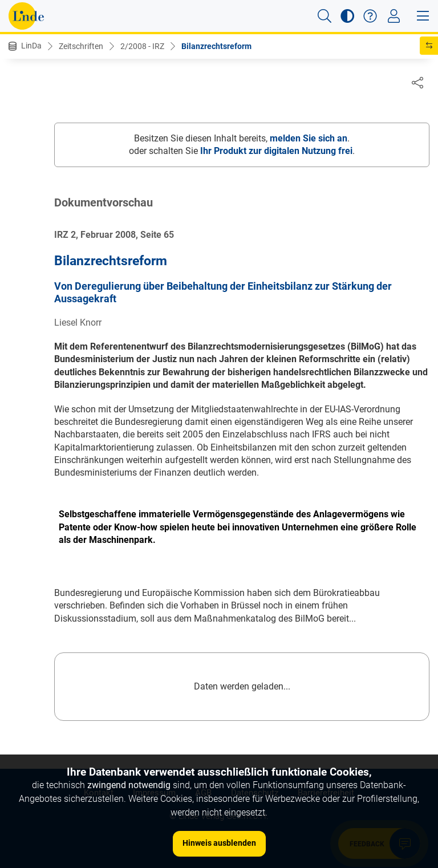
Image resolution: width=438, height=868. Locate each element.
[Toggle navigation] (394, 16)
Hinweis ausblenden (219, 843)
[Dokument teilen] (417, 82)
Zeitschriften (81, 46)
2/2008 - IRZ (142, 46)
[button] (325, 16)
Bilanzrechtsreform (216, 46)
